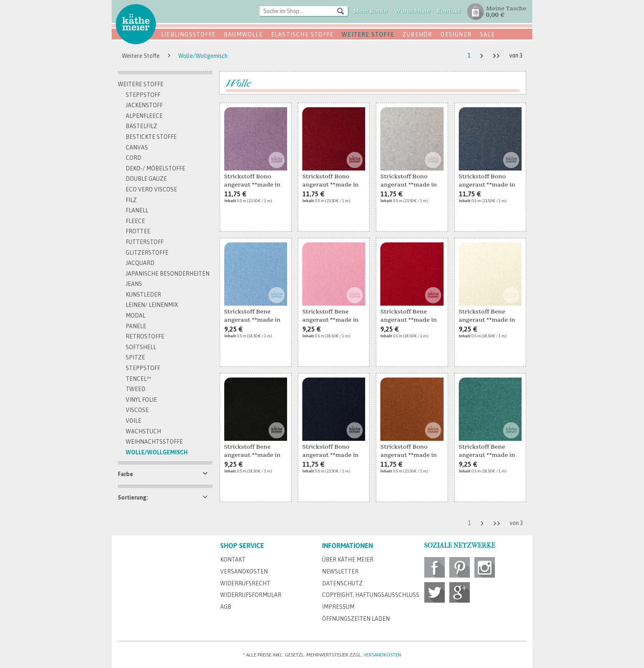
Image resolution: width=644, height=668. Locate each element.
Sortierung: (133, 498)
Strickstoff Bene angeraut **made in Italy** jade (487, 451)
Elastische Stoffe (302, 35)
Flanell (137, 210)
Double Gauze (146, 179)
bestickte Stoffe (151, 137)
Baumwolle (243, 35)
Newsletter (340, 571)
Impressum (338, 607)
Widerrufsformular (251, 595)
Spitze (135, 357)
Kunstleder (143, 295)
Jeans (134, 284)
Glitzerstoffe (147, 253)
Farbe (125, 474)
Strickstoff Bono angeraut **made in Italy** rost (408, 451)
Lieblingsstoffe (188, 35)
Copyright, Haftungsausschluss (371, 595)
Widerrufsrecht (245, 583)
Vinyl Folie (141, 400)
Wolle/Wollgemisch (157, 452)
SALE (487, 35)
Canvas (137, 147)
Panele (136, 326)
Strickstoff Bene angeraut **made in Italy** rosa (330, 316)
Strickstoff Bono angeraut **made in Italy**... (252, 181)
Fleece (135, 221)
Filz (131, 200)
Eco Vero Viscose (151, 189)
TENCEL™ (138, 379)
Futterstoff (145, 242)
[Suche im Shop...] (304, 11)
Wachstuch (143, 431)
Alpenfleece (144, 116)
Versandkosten (244, 571)
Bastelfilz (141, 126)
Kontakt (233, 560)
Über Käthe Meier (348, 560)
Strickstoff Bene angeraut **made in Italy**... (252, 316)
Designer (456, 35)
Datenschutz (342, 583)
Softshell (141, 347)
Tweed (136, 389)
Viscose (137, 410)
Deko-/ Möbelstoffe (155, 168)
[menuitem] (304, 12)
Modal (136, 316)
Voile (133, 421)
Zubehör (417, 35)
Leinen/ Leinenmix (152, 305)
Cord (133, 158)
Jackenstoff (144, 105)
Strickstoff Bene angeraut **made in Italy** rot (408, 316)
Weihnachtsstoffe (154, 442)
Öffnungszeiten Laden (356, 619)
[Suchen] (340, 11)
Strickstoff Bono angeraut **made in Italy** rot (330, 181)
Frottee (138, 231)
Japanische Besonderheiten (168, 274)
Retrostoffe (145, 336)
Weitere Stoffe (368, 35)
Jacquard (140, 263)
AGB (226, 607)
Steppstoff (143, 95)
